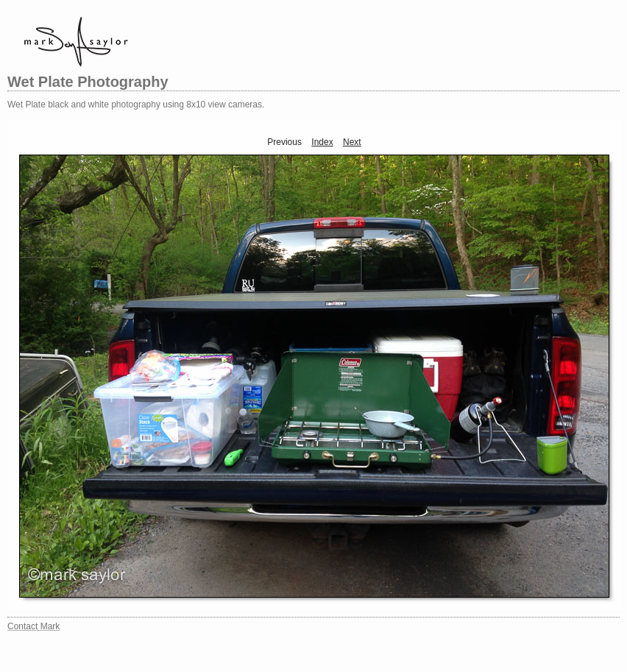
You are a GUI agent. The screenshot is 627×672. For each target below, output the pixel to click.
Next (352, 142)
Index (322, 142)
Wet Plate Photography (88, 82)
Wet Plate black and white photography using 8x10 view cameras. (136, 105)
